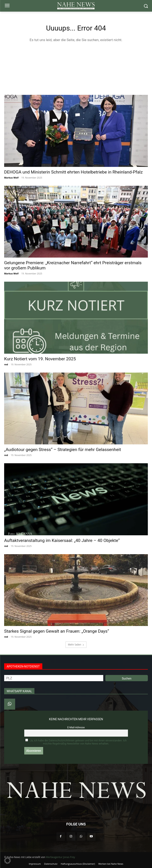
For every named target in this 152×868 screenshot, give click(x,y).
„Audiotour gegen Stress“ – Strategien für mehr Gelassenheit (63, 450)
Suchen (126, 679)
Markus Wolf (11, 178)
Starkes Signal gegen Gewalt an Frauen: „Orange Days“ (57, 631)
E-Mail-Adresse (76, 727)
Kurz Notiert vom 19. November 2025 (40, 359)
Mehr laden (76, 645)
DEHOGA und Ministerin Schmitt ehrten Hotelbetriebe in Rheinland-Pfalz (73, 172)
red (6, 364)
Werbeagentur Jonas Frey (60, 857)
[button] (7, 861)
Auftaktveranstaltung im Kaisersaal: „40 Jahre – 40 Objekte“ (62, 540)
